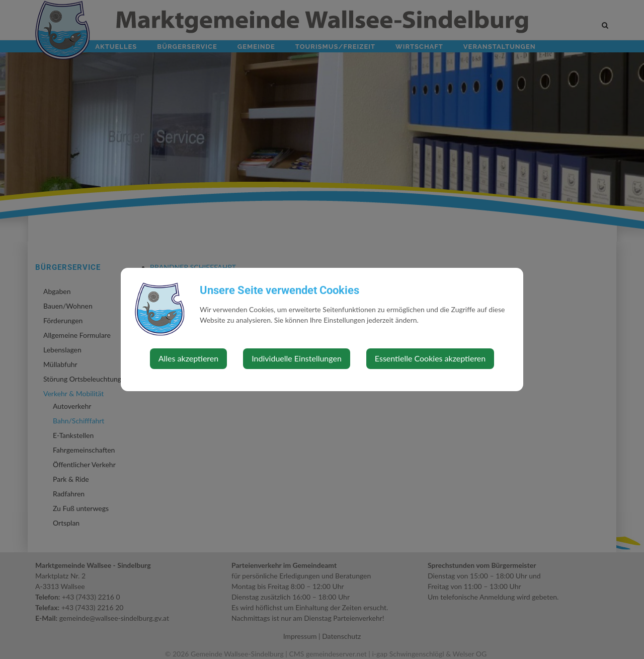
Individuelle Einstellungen (297, 358)
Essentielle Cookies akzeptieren (430, 358)
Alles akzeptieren (188, 358)
